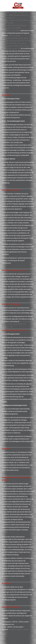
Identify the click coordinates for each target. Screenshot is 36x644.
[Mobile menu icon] (3, 6)
